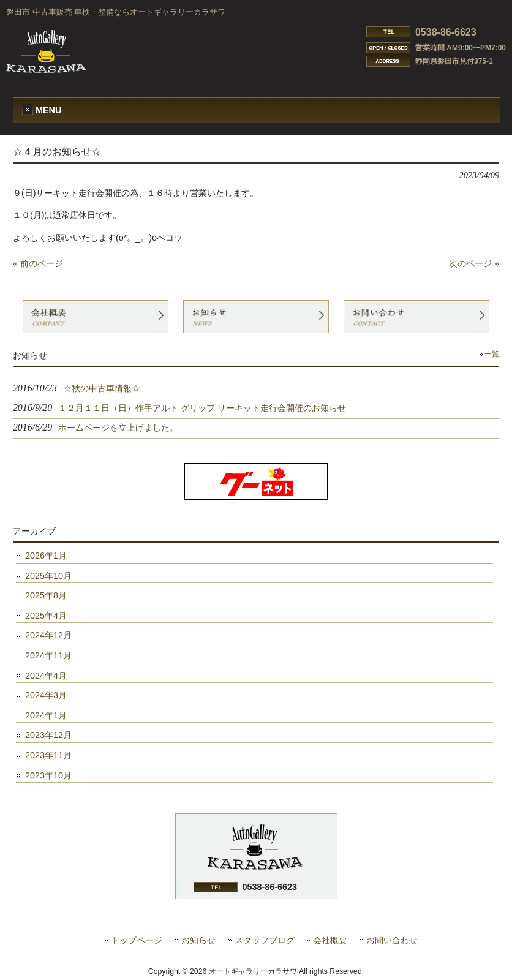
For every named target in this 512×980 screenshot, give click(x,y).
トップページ (137, 940)
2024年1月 (46, 715)
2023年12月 (48, 735)
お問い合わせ (392, 940)
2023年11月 (48, 755)
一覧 (492, 354)
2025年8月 (46, 595)
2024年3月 (46, 695)
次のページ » (474, 263)
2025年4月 (46, 616)
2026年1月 (46, 556)
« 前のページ (38, 263)
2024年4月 (46, 676)
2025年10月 (48, 576)
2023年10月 (48, 775)
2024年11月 (48, 655)
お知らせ (198, 940)
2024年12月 (48, 635)
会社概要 (330, 940)
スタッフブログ (265, 940)
